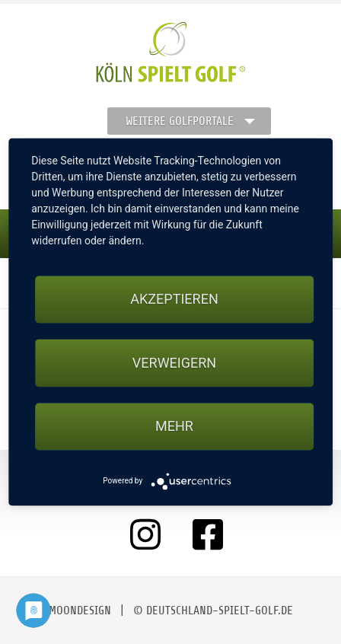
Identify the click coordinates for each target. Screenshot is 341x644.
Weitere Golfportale (180, 121)
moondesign (80, 611)
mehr (174, 426)
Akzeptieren (174, 300)
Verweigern (174, 363)
